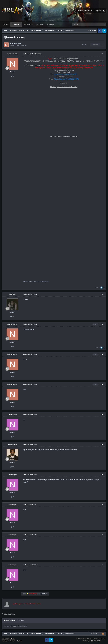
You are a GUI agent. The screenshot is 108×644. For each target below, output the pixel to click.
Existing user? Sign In (86, 11)
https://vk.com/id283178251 (66, 74)
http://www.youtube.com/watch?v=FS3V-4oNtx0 (64, 87)
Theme (13, 641)
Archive (25, 46)
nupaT (97, 288)
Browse (17, 24)
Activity (29, 24)
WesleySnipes (12, 445)
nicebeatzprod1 (17, 43)
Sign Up (98, 11)
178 (12, 317)
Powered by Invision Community (91, 641)
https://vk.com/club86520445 (66, 79)
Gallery (51, 24)
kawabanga (12, 294)
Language (5, 641)
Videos (41, 24)
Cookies (20, 641)
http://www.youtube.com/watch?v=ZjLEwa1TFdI (64, 136)
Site (7, 24)
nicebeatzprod (12, 415)
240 (12, 467)
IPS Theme (5, 639)
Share (84, 45)
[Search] (82, 24)
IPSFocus (12, 639)
